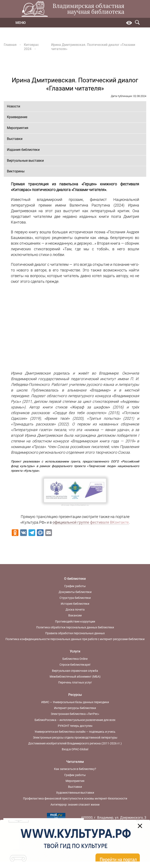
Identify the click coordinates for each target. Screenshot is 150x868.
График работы (75, 586)
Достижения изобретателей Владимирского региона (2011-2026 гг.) (75, 743)
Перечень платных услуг (75, 682)
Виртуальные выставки (25, 161)
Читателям (75, 762)
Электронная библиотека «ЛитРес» (75, 714)
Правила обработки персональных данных (75, 633)
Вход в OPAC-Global (75, 749)
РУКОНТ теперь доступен (75, 726)
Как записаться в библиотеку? (75, 769)
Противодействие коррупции (75, 621)
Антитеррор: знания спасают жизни (75, 805)
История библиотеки (75, 604)
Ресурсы (75, 695)
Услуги (75, 651)
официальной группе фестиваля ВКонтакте (91, 522)
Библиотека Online (75, 659)
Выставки (15, 139)
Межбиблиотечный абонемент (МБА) (75, 677)
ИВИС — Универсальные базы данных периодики (75, 702)
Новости (14, 106)
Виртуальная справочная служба (75, 671)
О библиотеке (75, 579)
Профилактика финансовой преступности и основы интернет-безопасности (75, 798)
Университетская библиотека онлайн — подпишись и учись (75, 732)
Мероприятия (18, 128)
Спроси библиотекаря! (75, 665)
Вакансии (75, 615)
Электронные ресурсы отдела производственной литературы (75, 738)
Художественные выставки (75, 793)
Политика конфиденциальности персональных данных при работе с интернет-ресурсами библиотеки (75, 639)
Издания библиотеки (23, 150)
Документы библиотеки (75, 592)
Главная (10, 45)
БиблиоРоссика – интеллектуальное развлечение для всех (75, 720)
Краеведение (17, 117)
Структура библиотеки (75, 598)
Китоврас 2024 (31, 47)
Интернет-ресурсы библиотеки (75, 708)
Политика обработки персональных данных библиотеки (75, 627)
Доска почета (75, 610)
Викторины (16, 171)
